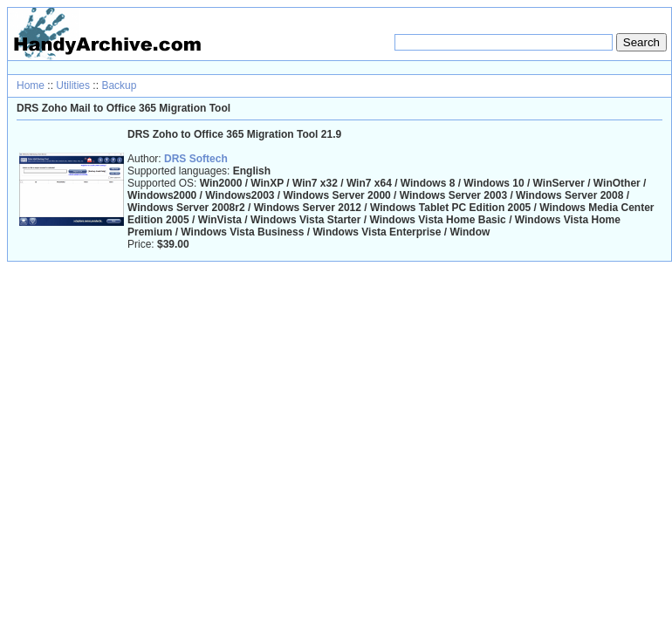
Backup (119, 85)
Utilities (73, 85)
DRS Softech (196, 159)
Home (31, 85)
